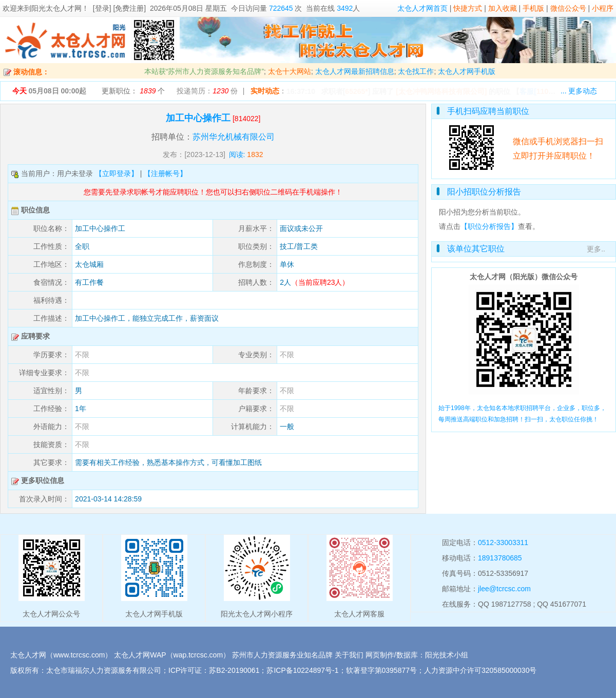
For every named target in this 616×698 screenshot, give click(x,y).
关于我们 (349, 655)
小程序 (603, 8)
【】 (543, 91)
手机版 (533, 8)
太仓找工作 (416, 71)
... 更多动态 (579, 91)
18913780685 (500, 558)
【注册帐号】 (165, 173)
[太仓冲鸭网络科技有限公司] (441, 91)
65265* (356, 91)
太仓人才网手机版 (467, 71)
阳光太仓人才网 (56, 8)
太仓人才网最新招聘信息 (355, 71)
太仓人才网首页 (422, 8)
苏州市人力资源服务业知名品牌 (282, 655)
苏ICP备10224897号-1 (302, 670)
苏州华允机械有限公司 (234, 137)
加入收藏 (503, 8)
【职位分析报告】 (489, 226)
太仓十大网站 (290, 71)
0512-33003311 (503, 542)
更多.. (596, 249)
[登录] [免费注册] (119, 8)
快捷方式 (468, 8)
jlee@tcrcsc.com (504, 589)
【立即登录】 (117, 173)
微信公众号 (568, 8)
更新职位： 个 (133, 91)
